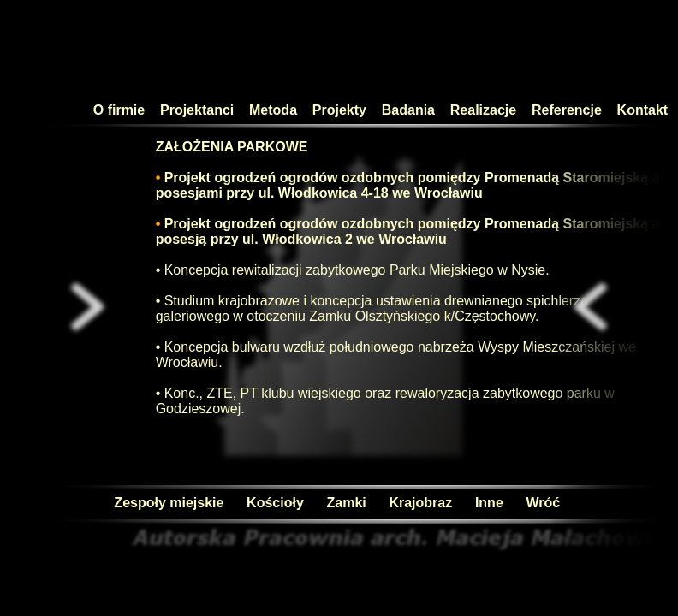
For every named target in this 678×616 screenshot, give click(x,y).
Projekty (345, 110)
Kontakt (643, 110)
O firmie (117, 110)
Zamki (345, 503)
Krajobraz (419, 503)
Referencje (572, 110)
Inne (487, 503)
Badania (410, 110)
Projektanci (199, 110)
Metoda (275, 110)
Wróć (541, 503)
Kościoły (273, 503)
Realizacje (489, 110)
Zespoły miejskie (167, 503)
